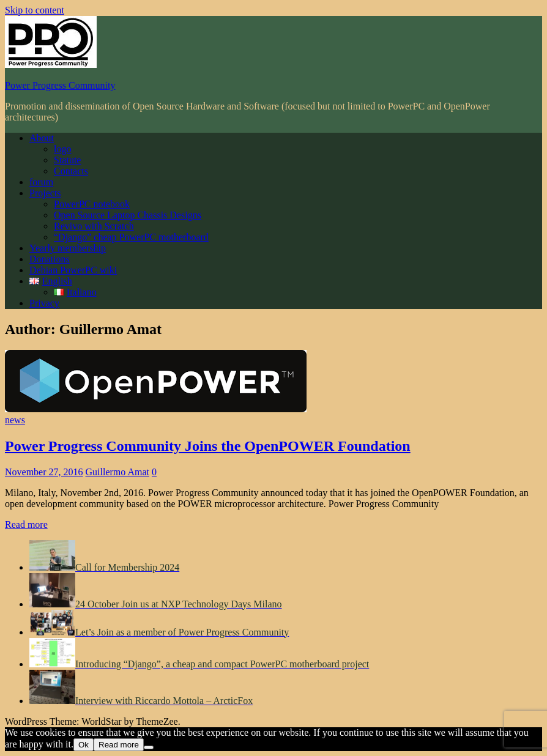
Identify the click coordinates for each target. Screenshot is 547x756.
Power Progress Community (60, 85)
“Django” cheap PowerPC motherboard (131, 237)
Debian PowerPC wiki (73, 270)
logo (62, 149)
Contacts (71, 171)
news (15, 420)
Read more (26, 524)
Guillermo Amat (117, 472)
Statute (67, 160)
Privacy (44, 303)
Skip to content (35, 10)
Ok (84, 745)
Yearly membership (68, 248)
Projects (45, 193)
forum (41, 182)
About (42, 138)
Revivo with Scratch (94, 226)
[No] (149, 747)
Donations (50, 259)
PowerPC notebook (92, 204)
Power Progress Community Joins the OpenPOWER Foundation (208, 446)
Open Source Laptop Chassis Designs (128, 215)
